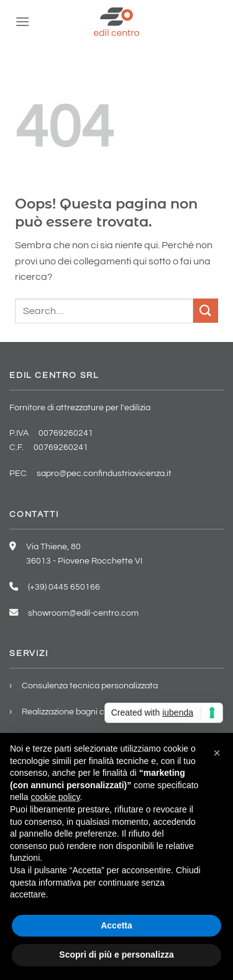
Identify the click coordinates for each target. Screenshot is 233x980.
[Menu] (22, 21)
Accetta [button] (116, 925)
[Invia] (206, 311)
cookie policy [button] (55, 797)
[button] (217, 753)
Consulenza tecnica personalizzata (90, 686)
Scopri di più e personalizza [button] (116, 955)
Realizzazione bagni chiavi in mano (89, 712)
